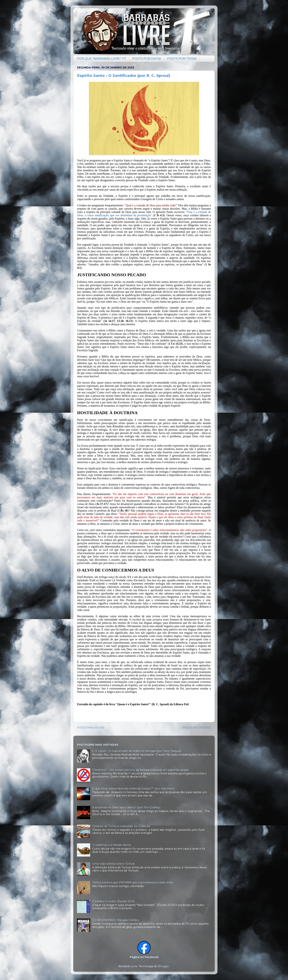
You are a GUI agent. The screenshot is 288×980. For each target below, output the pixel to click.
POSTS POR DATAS (147, 59)
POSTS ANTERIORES (197, 728)
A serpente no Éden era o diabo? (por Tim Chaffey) (126, 807)
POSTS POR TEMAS (182, 59)
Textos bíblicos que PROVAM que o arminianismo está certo (133, 882)
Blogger (164, 966)
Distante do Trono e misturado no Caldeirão (121, 826)
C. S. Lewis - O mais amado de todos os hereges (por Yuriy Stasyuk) (137, 751)
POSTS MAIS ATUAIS (91, 728)
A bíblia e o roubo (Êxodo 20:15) (113, 901)
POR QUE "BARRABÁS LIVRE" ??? (102, 59)
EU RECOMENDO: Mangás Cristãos (116, 920)
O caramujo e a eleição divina (111, 845)
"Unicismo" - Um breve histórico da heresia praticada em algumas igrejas (140, 770)
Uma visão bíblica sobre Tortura (113, 864)
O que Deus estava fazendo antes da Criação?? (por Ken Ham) (133, 789)
